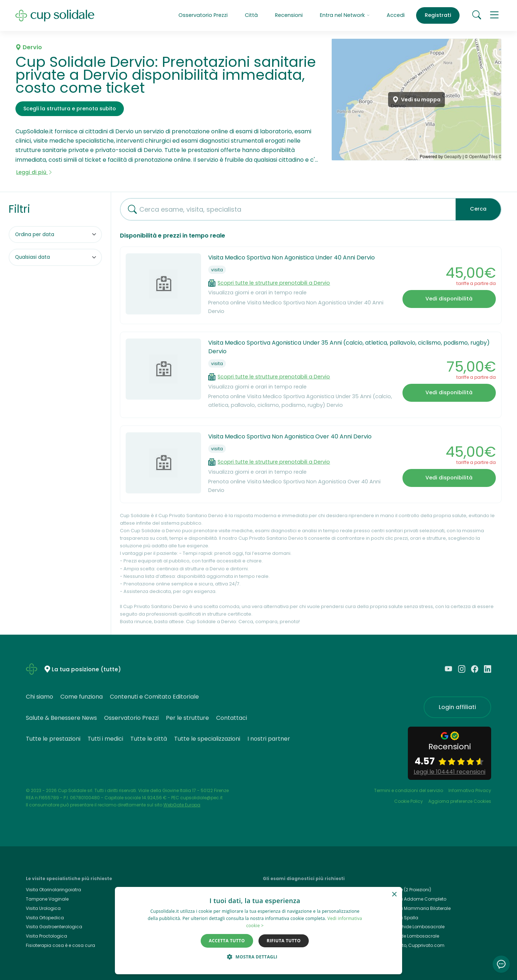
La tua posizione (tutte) (86, 670)
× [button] (394, 895)
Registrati (438, 15)
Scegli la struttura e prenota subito (70, 109)
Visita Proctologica (46, 936)
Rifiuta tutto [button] (284, 941)
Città (251, 15)
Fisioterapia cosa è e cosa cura (60, 945)
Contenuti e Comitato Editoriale (154, 697)
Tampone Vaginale (47, 899)
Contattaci (232, 718)
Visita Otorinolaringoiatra (53, 890)
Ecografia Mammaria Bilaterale (416, 908)
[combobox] (285, 209)
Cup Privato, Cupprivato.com (413, 945)
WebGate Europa (182, 805)
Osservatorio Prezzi (203, 15)
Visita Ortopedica (45, 918)
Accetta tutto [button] (227, 941)
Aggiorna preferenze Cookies (460, 801)
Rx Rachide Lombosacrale (410, 936)
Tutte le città (149, 739)
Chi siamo (39, 697)
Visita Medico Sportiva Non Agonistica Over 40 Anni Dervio (290, 436)
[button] (495, 15)
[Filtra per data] (55, 257)
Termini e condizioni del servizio (409, 790)
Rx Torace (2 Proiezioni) (406, 890)
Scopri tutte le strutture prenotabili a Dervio (274, 283)
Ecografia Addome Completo (414, 899)
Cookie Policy (409, 801)
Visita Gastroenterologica (54, 927)
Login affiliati (457, 707)
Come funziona (81, 697)
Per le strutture (187, 718)
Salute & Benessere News (61, 718)
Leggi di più (34, 172)
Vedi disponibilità (449, 299)
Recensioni (289, 15)
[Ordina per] (55, 235)
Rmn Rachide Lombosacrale (413, 927)
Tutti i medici (105, 739)
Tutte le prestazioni (53, 739)
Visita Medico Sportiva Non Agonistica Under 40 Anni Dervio (292, 257)
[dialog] (258, 931)
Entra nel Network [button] (345, 15)
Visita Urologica (43, 908)
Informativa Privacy (470, 790)
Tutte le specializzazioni (207, 739)
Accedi (396, 15)
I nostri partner (269, 739)
